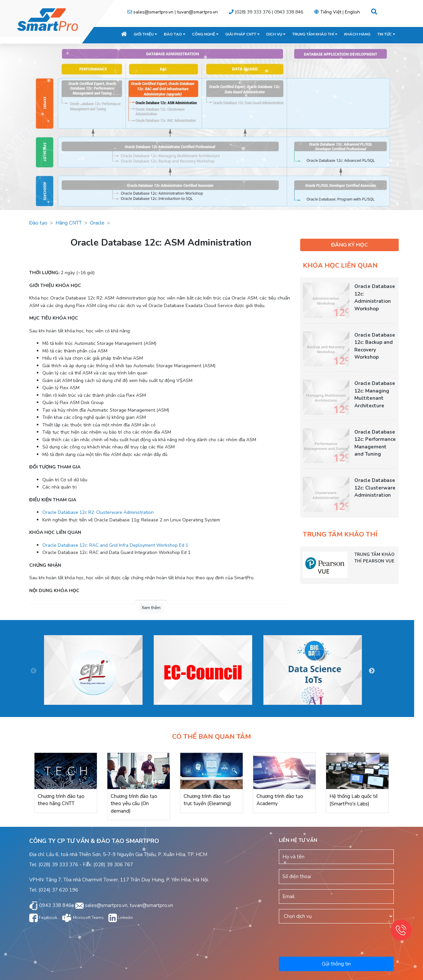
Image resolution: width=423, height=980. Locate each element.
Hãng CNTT (69, 223)
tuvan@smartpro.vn (197, 12)
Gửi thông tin (336, 964)
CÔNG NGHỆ (205, 34)
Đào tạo (38, 223)
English (352, 12)
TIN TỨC (386, 34)
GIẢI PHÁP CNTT (242, 34)
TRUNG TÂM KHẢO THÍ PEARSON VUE (374, 558)
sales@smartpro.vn (153, 12)
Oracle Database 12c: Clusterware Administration (375, 488)
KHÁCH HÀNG (357, 34)
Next (372, 671)
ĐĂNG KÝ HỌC (349, 245)
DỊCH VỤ (276, 34)
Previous (33, 671)
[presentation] (337, 939)
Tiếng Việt (331, 12)
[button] (374, 12)
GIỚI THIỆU (145, 34)
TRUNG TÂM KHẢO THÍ (315, 34)
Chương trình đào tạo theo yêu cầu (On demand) (134, 804)
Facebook (43, 918)
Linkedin (121, 918)
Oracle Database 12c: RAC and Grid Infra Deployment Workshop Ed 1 (115, 545)
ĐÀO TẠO (175, 34)
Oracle (97, 223)
